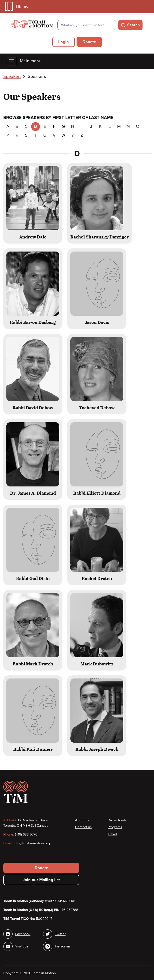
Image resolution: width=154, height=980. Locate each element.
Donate (89, 42)
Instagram (62, 946)
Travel (112, 834)
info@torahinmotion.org (32, 843)
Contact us (83, 827)
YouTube (22, 946)
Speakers (12, 77)
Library (17, 7)
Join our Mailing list (41, 880)
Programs (115, 827)
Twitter (60, 934)
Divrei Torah (117, 820)
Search (133, 25)
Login (64, 42)
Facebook (23, 934)
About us (82, 820)
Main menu (24, 61)
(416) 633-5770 (26, 834)
